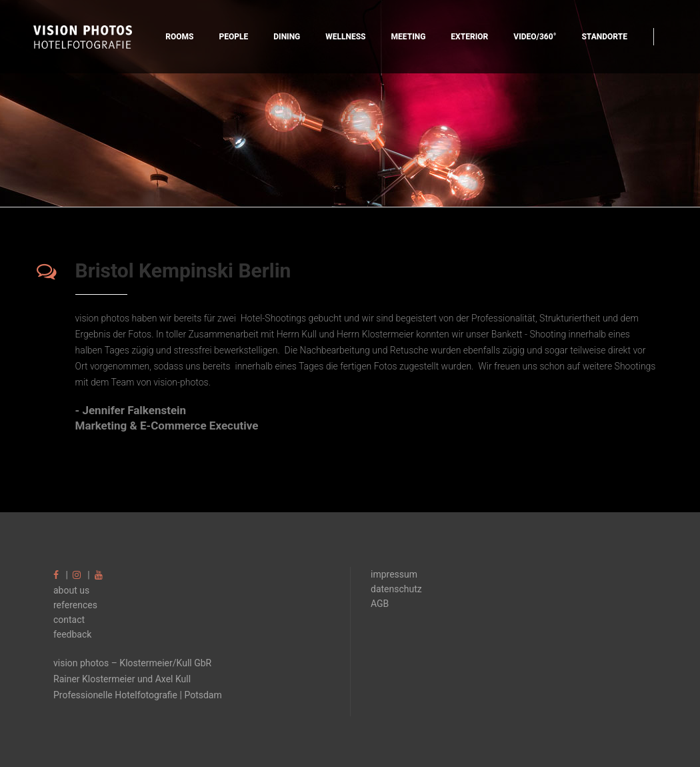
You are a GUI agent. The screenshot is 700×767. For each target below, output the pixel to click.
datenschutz (396, 589)
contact (69, 620)
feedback (72, 634)
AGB (380, 604)
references (75, 605)
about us (71, 590)
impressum (394, 574)
